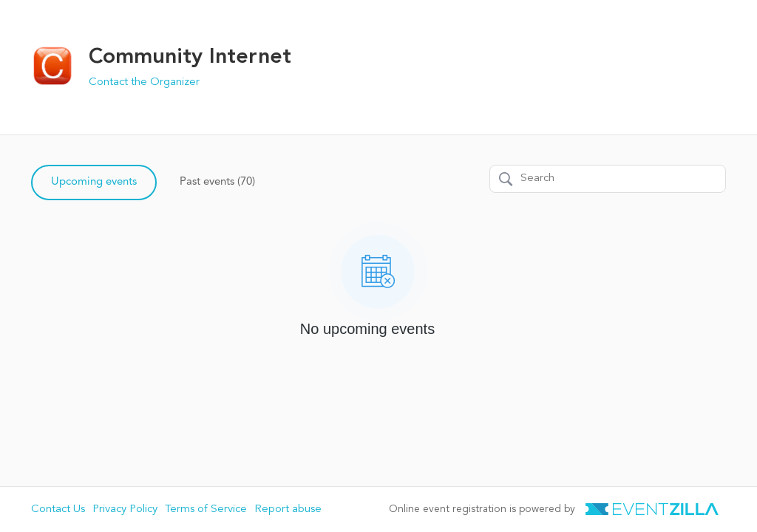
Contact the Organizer (144, 82)
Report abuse (288, 509)
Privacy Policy (125, 509)
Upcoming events (94, 182)
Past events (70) (217, 182)
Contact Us (58, 509)
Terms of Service (206, 509)
